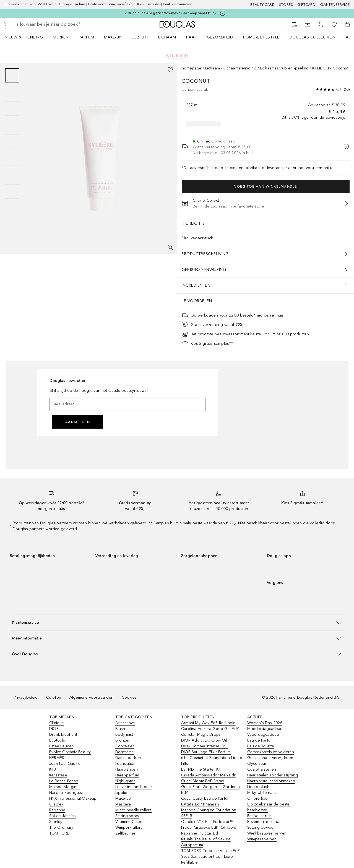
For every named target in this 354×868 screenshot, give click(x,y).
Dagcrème (125, 752)
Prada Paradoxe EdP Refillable (209, 827)
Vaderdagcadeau (263, 734)
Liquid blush (258, 787)
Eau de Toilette (261, 746)
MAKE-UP (113, 37)
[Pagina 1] (12, 75)
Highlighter (125, 781)
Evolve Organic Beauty (70, 752)
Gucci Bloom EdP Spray (203, 781)
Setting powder (261, 827)
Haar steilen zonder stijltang (273, 775)
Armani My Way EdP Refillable (208, 723)
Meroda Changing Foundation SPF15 (209, 813)
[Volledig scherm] (170, 247)
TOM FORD (60, 833)
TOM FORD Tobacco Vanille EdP (211, 851)
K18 (53, 769)
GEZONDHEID (220, 37)
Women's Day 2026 (265, 723)
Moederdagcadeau (265, 729)
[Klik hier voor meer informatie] (223, 13)
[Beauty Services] (294, 24)
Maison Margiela (64, 787)
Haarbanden (127, 769)
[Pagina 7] (12, 175)
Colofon (54, 697)
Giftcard (306, 5)
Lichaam (213, 68)
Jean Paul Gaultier (66, 764)
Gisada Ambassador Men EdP (209, 775)
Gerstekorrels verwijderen (271, 752)
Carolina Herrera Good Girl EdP (210, 729)
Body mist (124, 734)
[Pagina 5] (12, 142)
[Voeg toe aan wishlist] (170, 70)
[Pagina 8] (12, 191)
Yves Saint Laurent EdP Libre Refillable (207, 859)
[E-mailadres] (127, 404)
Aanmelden (78, 422)
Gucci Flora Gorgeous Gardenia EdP (210, 790)
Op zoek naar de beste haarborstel (269, 807)
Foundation (126, 764)
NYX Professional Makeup (73, 798)
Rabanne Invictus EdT (201, 833)
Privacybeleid (26, 697)
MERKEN (61, 37)
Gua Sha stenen (262, 769)
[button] (177, 622)
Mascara (123, 804)
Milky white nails (262, 793)
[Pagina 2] (12, 92)
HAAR (192, 37)
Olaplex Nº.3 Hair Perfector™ (207, 822)
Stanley (56, 822)
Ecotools (57, 740)
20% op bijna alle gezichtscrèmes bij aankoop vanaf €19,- (170, 13)
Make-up (123, 798)
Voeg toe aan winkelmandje (266, 186)
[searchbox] (54, 24)
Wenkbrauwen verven (267, 833)
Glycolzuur (257, 764)
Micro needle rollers (134, 810)
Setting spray (127, 816)
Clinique (57, 723)
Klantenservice (335, 5)
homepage (192, 68)
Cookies (129, 697)
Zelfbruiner (125, 833)
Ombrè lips (257, 798)
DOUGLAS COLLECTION (313, 37)
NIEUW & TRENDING (24, 37)
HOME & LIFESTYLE (261, 37)
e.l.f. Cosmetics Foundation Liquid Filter (212, 761)
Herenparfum (127, 775)
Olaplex (56, 804)
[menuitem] (27, 37)
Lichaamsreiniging (240, 68)
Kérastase (58, 775)
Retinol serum (260, 816)
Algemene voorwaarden (91, 697)
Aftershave (125, 723)
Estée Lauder (61, 746)
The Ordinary (61, 827)
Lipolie (121, 793)
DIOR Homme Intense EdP (204, 746)
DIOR (54, 729)
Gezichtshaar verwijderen (270, 758)
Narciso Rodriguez (66, 793)
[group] (12, 133)
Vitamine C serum (131, 822)
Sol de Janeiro (63, 816)
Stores (286, 5)
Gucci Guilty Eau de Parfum (206, 798)
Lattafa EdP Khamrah (200, 804)
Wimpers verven (262, 839)
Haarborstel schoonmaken (271, 781)
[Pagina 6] (12, 158)
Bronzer (123, 740)
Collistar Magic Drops (201, 734)
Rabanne (57, 810)
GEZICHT (140, 37)
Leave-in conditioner (134, 787)
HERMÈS (57, 758)
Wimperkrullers (129, 827)
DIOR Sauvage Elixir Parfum (206, 752)
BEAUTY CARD (263, 5)
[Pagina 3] (12, 108)
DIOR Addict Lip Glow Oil (204, 740)
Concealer (125, 746)
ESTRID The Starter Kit (201, 769)
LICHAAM (167, 37)
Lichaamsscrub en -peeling (284, 68)
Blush (120, 729)
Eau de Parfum (261, 740)
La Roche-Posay (64, 781)
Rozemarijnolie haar (265, 822)
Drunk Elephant (63, 734)
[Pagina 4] (12, 125)
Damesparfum (128, 758)
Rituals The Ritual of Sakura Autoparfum (206, 842)
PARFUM (86, 37)
